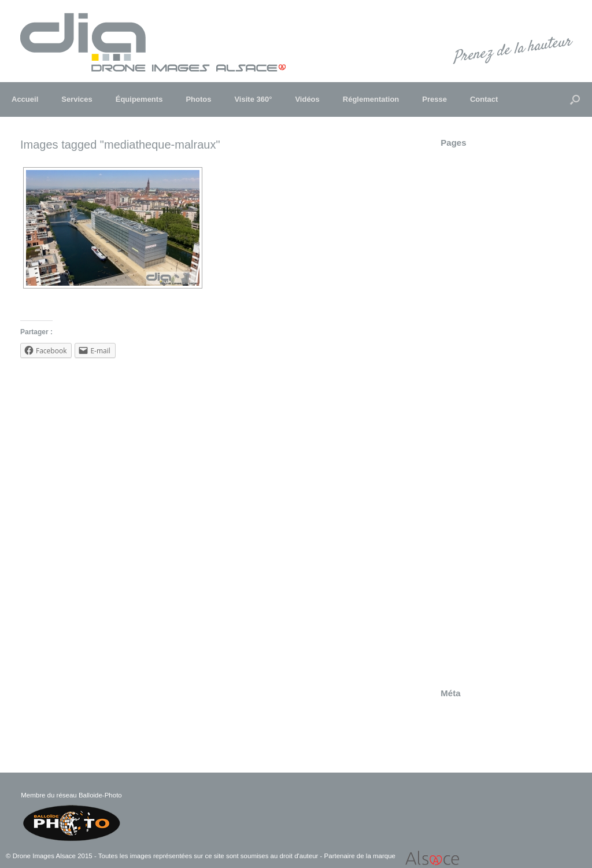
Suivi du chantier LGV (480, 579)
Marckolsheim (466, 399)
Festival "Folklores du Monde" (495, 297)
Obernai (455, 410)
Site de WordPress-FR (482, 747)
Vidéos (307, 99)
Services (77, 99)
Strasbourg (461, 523)
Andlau (454, 162)
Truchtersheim (467, 602)
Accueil (25, 99)
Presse (434, 99)
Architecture (462, 173)
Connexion (460, 712)
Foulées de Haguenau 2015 (491, 309)
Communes (462, 196)
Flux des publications (479, 724)
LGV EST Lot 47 (471, 387)
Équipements (139, 99)
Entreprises (461, 264)
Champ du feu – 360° (480, 184)
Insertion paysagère (477, 354)
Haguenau (460, 320)
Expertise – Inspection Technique (501, 286)
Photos (198, 99)
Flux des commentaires (483, 735)
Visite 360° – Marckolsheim (490, 636)
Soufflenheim (465, 512)
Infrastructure (465, 342)
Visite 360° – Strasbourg (485, 658)
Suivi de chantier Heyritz (485, 568)
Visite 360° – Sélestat (480, 647)
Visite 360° (253, 99)
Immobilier (460, 331)
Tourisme (457, 590)
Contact (484, 99)
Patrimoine (460, 422)
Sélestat (456, 478)
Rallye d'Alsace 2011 (479, 455)
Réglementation (371, 99)
